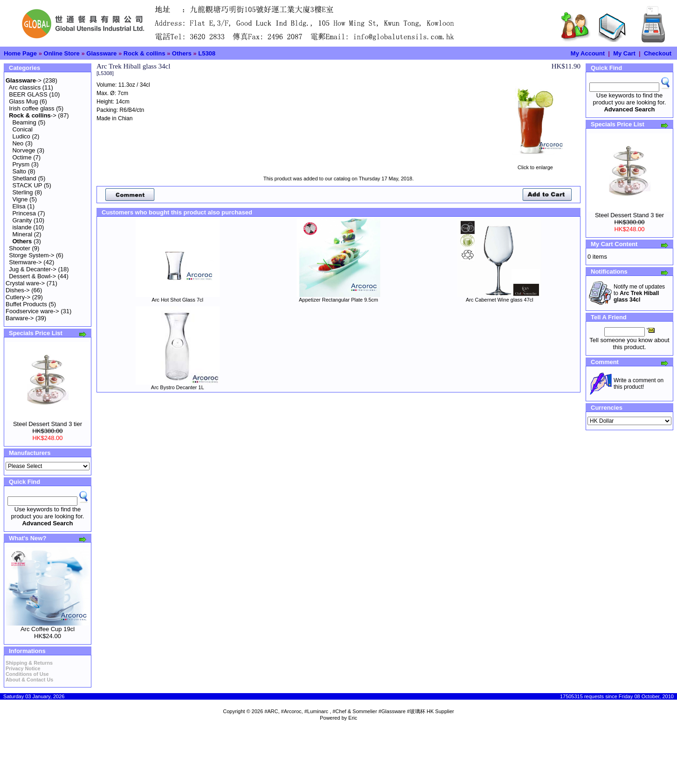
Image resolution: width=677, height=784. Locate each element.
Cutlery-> (18, 297)
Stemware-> (25, 262)
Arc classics (25, 87)
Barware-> (20, 318)
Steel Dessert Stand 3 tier (48, 424)
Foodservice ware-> (32, 311)
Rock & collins (145, 53)
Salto (19, 171)
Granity (22, 220)
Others (182, 53)
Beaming (24, 122)
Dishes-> (18, 290)
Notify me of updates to (639, 293)
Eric (353, 718)
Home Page (20, 53)
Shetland (24, 178)
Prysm (21, 164)
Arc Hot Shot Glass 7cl (177, 300)
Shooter (20, 248)
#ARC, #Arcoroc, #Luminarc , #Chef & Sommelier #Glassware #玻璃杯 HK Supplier (359, 711)
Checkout (658, 53)
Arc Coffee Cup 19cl (48, 629)
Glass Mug (23, 101)
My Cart (624, 53)
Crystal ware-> (25, 283)
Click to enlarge (535, 165)
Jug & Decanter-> (33, 269)
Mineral (22, 234)
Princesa (24, 213)
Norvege (24, 150)
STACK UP (27, 185)
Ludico (21, 136)
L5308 (207, 53)
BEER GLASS (28, 94)
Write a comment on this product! (639, 384)
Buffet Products (26, 304)
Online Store (62, 53)
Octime (22, 157)
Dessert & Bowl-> (32, 276)
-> (24, 80)
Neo (18, 143)
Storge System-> (31, 255)
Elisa (19, 206)
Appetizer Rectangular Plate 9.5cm (338, 300)
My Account (588, 53)
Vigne (20, 199)
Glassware (101, 53)
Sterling (22, 192)
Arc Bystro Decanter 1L (178, 387)
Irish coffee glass (31, 108)
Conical (22, 129)
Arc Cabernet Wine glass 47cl (500, 300)
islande (22, 227)
